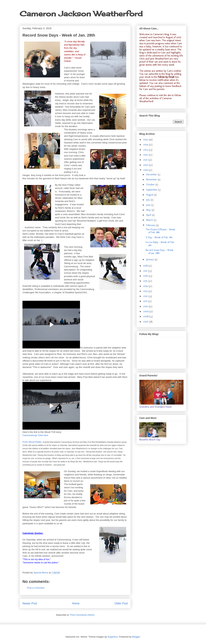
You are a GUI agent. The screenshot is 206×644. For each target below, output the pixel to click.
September (152, 190)
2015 (146, 281)
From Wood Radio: (32, 442)
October (151, 185)
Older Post (121, 603)
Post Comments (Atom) (82, 615)
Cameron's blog (161, 34)
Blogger (136, 637)
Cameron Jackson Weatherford (81, 14)
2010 (146, 306)
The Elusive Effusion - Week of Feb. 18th (160, 231)
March (150, 220)
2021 (146, 160)
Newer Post (30, 603)
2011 (146, 301)
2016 (146, 276)
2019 (146, 170)
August (150, 195)
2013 (146, 291)
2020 (146, 165)
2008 (146, 316)
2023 (146, 150)
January (150, 259)
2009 (146, 311)
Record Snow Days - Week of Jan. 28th (159, 252)
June (149, 205)
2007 (146, 322)
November (152, 180)
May (149, 210)
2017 (146, 271)
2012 (146, 296)
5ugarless (113, 637)
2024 (146, 145)
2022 (146, 155)
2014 (146, 286)
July (148, 200)
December (152, 174)
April (149, 215)
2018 (146, 266)
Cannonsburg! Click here (35, 435)
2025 (146, 140)
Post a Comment (36, 588)
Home (76, 603)
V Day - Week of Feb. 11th (159, 237)
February (151, 225)
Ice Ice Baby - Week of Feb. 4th (160, 244)
